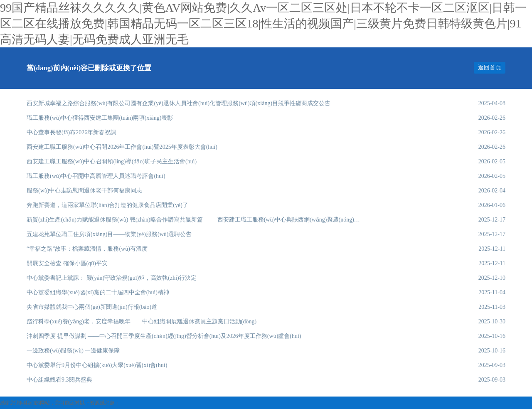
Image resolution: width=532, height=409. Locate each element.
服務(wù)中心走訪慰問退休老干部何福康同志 (84, 191)
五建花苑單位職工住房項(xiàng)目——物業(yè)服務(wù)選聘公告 (109, 234)
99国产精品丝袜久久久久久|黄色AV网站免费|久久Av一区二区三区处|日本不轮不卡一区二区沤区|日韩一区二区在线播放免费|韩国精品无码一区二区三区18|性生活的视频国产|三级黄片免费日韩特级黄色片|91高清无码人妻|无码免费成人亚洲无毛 (263, 23)
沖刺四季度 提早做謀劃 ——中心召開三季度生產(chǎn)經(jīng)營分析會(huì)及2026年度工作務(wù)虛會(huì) (164, 336)
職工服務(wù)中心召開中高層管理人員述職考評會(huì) (96, 176)
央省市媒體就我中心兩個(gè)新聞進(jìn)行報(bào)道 (92, 307)
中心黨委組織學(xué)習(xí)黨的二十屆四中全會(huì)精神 (98, 292)
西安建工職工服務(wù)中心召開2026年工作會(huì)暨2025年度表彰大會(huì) (122, 147)
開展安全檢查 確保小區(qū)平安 (67, 263)
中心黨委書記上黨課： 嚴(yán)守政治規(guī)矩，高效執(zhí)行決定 (112, 278)
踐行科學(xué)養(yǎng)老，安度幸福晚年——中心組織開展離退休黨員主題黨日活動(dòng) (142, 322)
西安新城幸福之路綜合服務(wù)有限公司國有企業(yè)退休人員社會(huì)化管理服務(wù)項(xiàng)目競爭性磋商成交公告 (179, 103)
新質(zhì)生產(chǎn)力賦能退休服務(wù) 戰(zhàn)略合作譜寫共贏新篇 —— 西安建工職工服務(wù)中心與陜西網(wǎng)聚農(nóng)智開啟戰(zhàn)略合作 (194, 220)
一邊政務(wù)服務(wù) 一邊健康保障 (73, 351)
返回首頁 (490, 68)
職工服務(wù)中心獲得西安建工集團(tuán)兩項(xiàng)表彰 (100, 118)
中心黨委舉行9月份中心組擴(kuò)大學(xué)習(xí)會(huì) (97, 365)
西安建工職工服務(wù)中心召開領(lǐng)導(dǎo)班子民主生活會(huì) (112, 161)
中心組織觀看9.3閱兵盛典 (59, 380)
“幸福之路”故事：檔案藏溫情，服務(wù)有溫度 (87, 249)
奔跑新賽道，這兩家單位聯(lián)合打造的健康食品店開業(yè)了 (107, 205)
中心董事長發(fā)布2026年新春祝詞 (71, 132)
